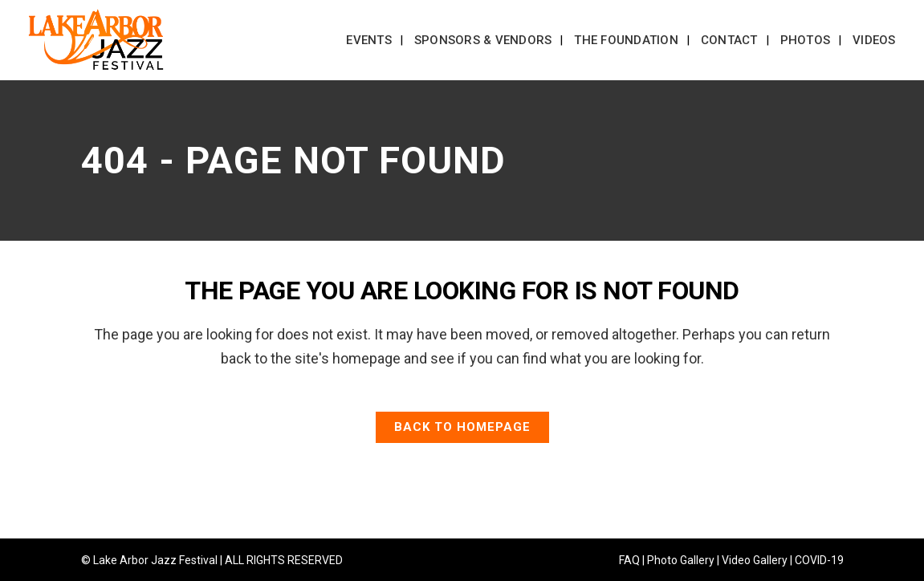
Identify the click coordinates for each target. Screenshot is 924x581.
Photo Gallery (681, 560)
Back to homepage (462, 427)
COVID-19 (819, 560)
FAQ (629, 560)
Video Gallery (755, 560)
